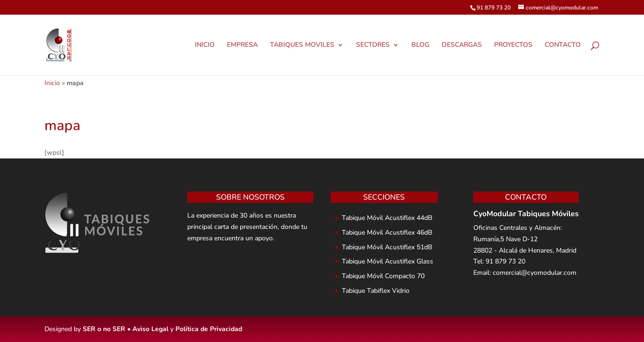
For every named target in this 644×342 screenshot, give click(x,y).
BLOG (420, 45)
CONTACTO (563, 45)
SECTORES (373, 45)
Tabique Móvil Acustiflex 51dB (387, 247)
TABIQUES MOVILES (302, 45)
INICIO (205, 45)
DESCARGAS (462, 45)
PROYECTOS (513, 45)
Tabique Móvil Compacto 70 (383, 276)
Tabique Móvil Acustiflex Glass (387, 261)
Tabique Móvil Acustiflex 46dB (387, 232)
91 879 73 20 (505, 261)
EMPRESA (242, 45)
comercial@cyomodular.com (535, 273)
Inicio (52, 83)
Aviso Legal (150, 329)
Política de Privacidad (209, 329)
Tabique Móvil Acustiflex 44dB (387, 218)
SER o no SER (104, 329)
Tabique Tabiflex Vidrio (376, 291)
